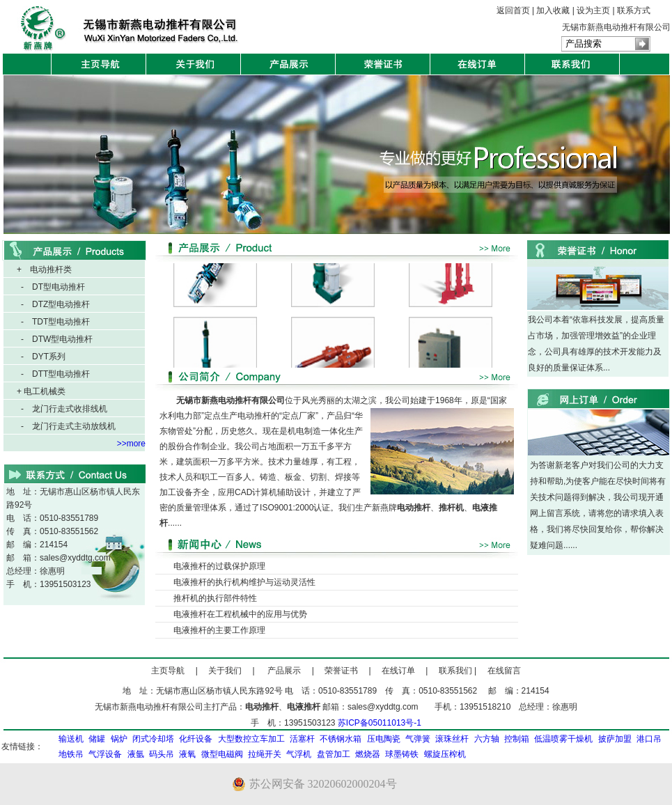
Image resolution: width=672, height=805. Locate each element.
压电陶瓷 (384, 739)
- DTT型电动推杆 (55, 374)
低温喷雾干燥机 (563, 739)
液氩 (136, 754)
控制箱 (517, 739)
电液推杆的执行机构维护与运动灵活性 (244, 582)
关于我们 (225, 671)
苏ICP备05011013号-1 (380, 723)
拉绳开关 (265, 754)
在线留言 (500, 671)
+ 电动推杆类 (44, 269)
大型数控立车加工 (251, 739)
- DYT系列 (43, 357)
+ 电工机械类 (41, 391)
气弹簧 (418, 739)
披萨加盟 (615, 739)
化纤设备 (196, 739)
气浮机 (299, 754)
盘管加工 (334, 754)
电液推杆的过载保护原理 (219, 566)
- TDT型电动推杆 (55, 322)
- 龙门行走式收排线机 (64, 409)
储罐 (97, 739)
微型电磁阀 (222, 754)
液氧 (187, 754)
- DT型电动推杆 (53, 287)
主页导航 (168, 671)
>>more (131, 444)
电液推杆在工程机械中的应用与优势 (240, 614)
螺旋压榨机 (445, 754)
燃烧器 (368, 754)
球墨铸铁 (402, 754)
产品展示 (288, 671)
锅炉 (119, 739)
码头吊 (162, 754)
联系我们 (451, 671)
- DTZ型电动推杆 (55, 304)
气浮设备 (105, 754)
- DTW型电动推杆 (57, 339)
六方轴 (487, 739)
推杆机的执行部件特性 (215, 598)
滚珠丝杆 (452, 739)
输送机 (71, 739)
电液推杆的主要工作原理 (219, 630)
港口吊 (649, 739)
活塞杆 (302, 739)
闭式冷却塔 (153, 739)
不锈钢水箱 (341, 739)
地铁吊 (71, 754)
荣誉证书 (341, 671)
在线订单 (398, 671)
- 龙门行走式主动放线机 (68, 426)
